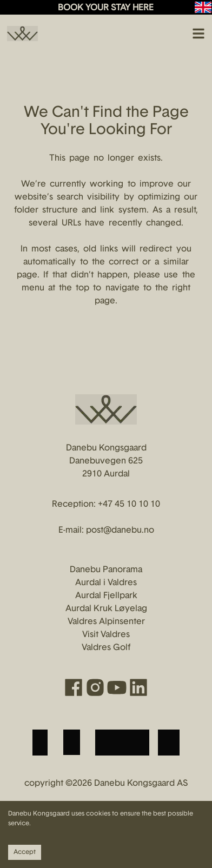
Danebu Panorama (106, 570)
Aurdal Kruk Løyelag (106, 609)
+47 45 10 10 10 (129, 505)
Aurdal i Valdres (106, 583)
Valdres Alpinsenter (106, 622)
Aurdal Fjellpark (106, 596)
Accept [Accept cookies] (25, 852)
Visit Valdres (106, 635)
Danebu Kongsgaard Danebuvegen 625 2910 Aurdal (106, 461)
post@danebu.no (120, 531)
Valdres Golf (106, 648)
